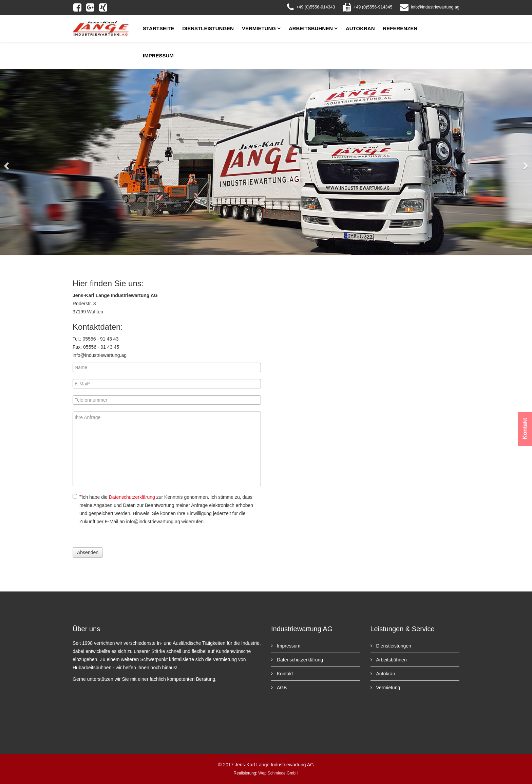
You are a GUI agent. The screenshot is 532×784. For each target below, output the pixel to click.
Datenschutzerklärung (132, 497)
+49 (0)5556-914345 (373, 7)
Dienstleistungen (208, 28)
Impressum (158, 56)
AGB (281, 688)
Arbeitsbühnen (311, 28)
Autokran (360, 28)
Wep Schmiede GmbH (278, 773)
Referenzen (400, 28)
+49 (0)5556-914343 (316, 7)
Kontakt (284, 674)
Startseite (158, 28)
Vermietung (259, 28)
